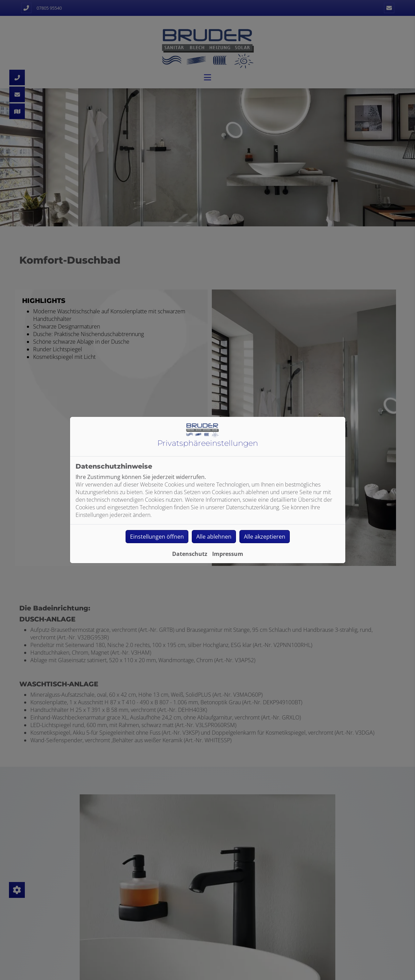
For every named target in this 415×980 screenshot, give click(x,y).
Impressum (228, 554)
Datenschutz (190, 554)
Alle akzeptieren (265, 537)
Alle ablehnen (214, 537)
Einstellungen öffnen (157, 537)
